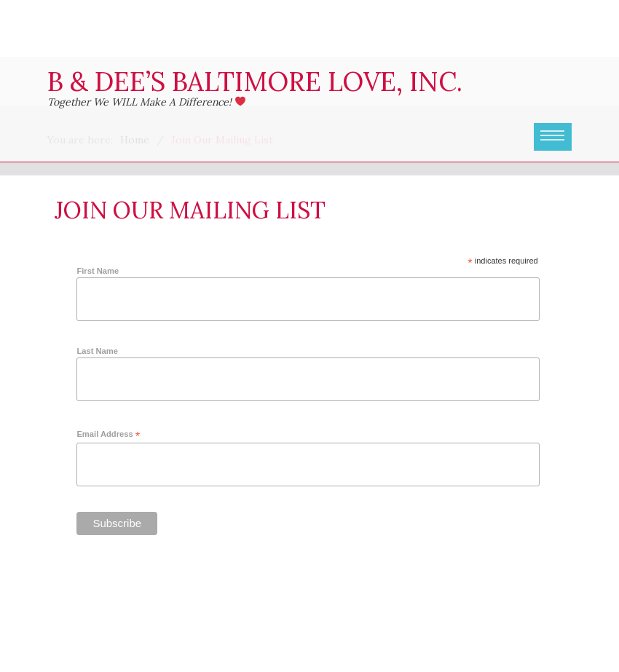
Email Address (108, 435)
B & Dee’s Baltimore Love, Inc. (255, 82)
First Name (98, 271)
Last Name (97, 351)
